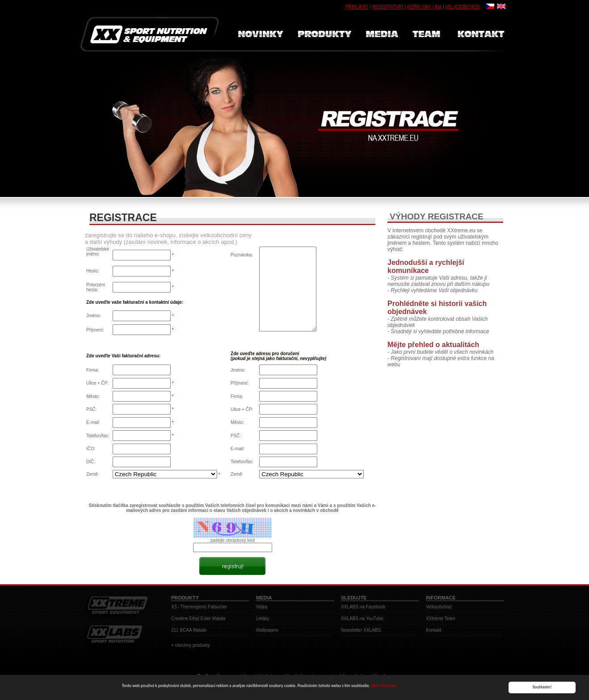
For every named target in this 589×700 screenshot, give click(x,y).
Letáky (263, 618)
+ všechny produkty (190, 645)
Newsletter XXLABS (361, 630)
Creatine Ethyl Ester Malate (198, 618)
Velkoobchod (439, 607)
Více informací (383, 686)
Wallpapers (267, 630)
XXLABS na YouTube (362, 618)
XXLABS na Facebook (363, 607)
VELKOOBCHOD (463, 7)
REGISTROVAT (388, 7)
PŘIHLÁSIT (357, 7)
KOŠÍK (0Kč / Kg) (425, 7)
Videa (262, 607)
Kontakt (433, 630)
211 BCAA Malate (189, 630)
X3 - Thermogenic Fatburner (199, 607)
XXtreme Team (441, 618)
